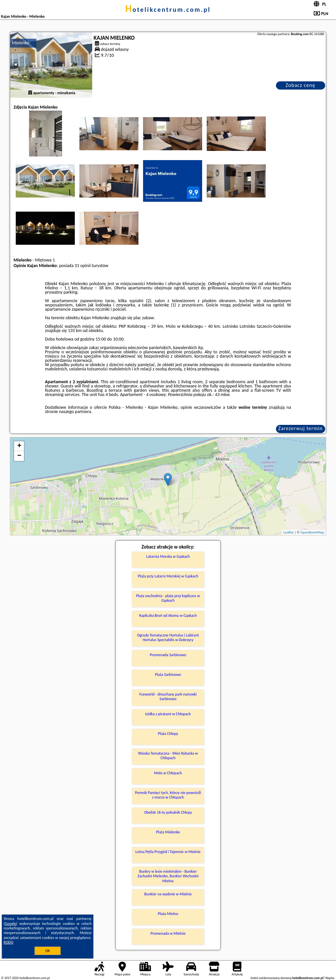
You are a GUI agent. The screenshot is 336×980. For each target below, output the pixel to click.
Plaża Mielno (168, 914)
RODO (9, 942)
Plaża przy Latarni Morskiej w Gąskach (168, 576)
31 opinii (83, 266)
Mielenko (21, 43)
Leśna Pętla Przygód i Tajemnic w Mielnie (168, 852)
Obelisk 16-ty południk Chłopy (168, 812)
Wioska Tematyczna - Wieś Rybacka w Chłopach (168, 756)
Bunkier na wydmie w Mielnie (168, 894)
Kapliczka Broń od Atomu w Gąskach (168, 615)
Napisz (330, 978)
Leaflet (288, 532)
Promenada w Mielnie (168, 933)
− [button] (19, 456)
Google (11, 924)
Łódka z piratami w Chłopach (168, 714)
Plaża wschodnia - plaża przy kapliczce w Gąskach (168, 598)
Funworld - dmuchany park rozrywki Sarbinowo (168, 697)
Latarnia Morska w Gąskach (168, 556)
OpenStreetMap (312, 532)
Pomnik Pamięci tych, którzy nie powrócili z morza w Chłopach (168, 795)
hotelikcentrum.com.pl (168, 10)
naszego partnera (75, 412)
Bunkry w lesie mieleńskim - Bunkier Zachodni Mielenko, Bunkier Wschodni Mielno (168, 876)
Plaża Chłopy (168, 734)
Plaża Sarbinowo (168, 675)
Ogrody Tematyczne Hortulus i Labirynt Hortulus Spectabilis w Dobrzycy (168, 637)
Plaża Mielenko (168, 832)
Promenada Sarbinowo (168, 655)
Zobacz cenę (300, 85)
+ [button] (19, 446)
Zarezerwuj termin (301, 428)
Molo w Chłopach (168, 773)
